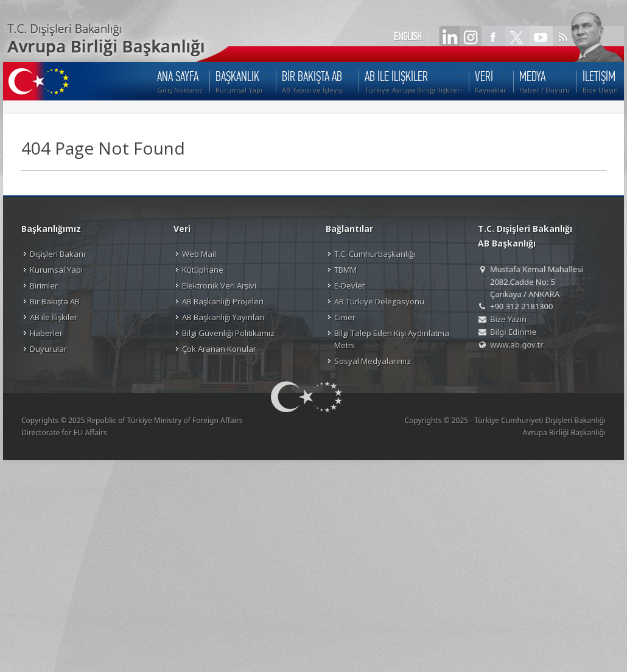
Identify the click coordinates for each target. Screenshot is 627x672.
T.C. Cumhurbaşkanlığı (375, 254)
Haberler (46, 333)
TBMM (345, 270)
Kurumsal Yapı (56, 270)
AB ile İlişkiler (54, 317)
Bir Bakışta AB (55, 301)
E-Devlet (349, 285)
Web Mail (199, 254)
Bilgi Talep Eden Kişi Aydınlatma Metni (392, 339)
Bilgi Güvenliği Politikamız (228, 333)
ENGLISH (408, 37)
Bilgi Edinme (513, 332)
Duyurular (48, 349)
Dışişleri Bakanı (58, 254)
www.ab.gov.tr (517, 345)
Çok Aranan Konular (219, 349)
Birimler (44, 285)
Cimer (345, 317)
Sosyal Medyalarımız (373, 361)
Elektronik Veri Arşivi (219, 285)
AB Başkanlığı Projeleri (223, 301)
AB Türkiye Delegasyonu (379, 301)
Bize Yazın (508, 319)
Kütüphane (203, 270)
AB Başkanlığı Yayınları (223, 317)
